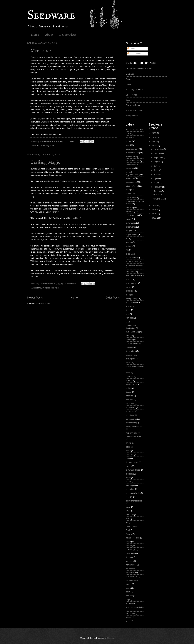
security (129, 596)
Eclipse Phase (68, 35)
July (156, 166)
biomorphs (130, 272)
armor (128, 306)
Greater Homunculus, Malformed (140, 69)
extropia (129, 474)
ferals (128, 478)
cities (128, 447)
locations (130, 211)
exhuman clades (133, 470)
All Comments (135, 54)
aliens (128, 336)
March (157, 183)
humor (129, 481)
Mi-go (128, 542)
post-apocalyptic (133, 493)
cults (128, 458)
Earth (128, 530)
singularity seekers (134, 501)
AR (127, 522)
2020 (154, 142)
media (128, 363)
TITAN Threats (132, 262)
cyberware (130, 227)
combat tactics (132, 343)
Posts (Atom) (45, 304)
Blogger (110, 638)
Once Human (132, 95)
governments (131, 283)
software (130, 377)
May (156, 174)
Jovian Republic (133, 538)
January (158, 191)
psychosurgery (132, 149)
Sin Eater (130, 74)
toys (128, 511)
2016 (154, 214)
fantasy (40, 288)
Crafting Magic (45, 163)
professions (131, 423)
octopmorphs (131, 576)
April (156, 179)
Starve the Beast (133, 105)
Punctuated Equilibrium (131, 327)
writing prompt (132, 299)
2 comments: (71, 284)
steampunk (131, 613)
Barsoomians (131, 526)
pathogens (130, 580)
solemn (129, 380)
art (127, 238)
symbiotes (130, 291)
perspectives (131, 419)
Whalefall (130, 157)
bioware (129, 208)
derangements (132, 462)
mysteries (130, 411)
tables (128, 617)
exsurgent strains (133, 275)
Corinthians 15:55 (133, 437)
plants (128, 584)
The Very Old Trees (134, 110)
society (129, 603)
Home (35, 35)
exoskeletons (131, 355)
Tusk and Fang (132, 332)
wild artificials (132, 433)
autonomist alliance (134, 265)
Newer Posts (35, 298)
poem (128, 588)
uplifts (128, 388)
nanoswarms (131, 258)
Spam (128, 79)
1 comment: (71, 141)
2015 (154, 218)
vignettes (50, 145)
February (158, 187)
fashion (129, 279)
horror (128, 141)
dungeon (130, 557)
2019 (154, 146)
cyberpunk (130, 553)
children (129, 340)
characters (130, 197)
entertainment (132, 215)
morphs (129, 231)
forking (129, 242)
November (159, 149)
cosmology (130, 549)
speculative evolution (135, 607)
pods (128, 373)
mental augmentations (132, 173)
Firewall (129, 534)
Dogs (128, 100)
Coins (128, 84)
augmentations (132, 153)
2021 (154, 137)
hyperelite (130, 403)
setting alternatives (134, 427)
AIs (127, 250)
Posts (131, 49)
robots (129, 194)
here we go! (131, 565)
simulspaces (131, 182)
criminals (130, 454)
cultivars (129, 347)
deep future (131, 351)
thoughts (130, 295)
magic (47, 288)
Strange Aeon (132, 116)
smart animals (132, 160)
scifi (127, 133)
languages (130, 485)
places (129, 219)
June (156, 170)
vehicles (129, 318)
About (49, 35)
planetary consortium (135, 366)
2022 (154, 133)
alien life (129, 396)
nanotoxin (130, 415)
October (158, 153)
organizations (132, 235)
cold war (129, 400)
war (127, 519)
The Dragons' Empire (135, 90)
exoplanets (130, 254)
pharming (130, 489)
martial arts (131, 407)
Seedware (51, 16)
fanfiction (130, 561)
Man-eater (41, 51)
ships (128, 600)
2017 (154, 210)
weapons (130, 164)
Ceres (128, 392)
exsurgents (131, 359)
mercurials (130, 573)
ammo (129, 443)
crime (128, 451)
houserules (131, 569)
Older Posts (113, 298)
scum (128, 592)
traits (128, 621)
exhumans (130, 223)
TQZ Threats (131, 302)
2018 (154, 205)
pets (128, 314)
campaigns (130, 546)
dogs (128, 310)
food (128, 190)
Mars (128, 322)
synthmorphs (131, 384)
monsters (41, 145)
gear (128, 145)
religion (129, 497)
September (159, 158)
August (157, 162)
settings (129, 246)
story (128, 507)
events (129, 466)
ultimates (130, 515)
